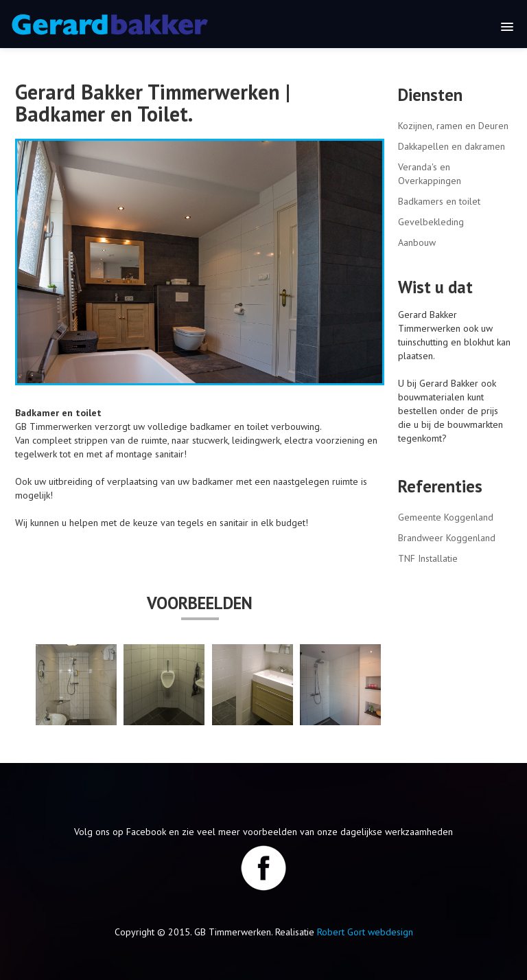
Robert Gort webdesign (365, 932)
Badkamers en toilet (439, 201)
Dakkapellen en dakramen (452, 146)
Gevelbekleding (431, 222)
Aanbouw (417, 242)
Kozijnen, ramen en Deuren (453, 126)
